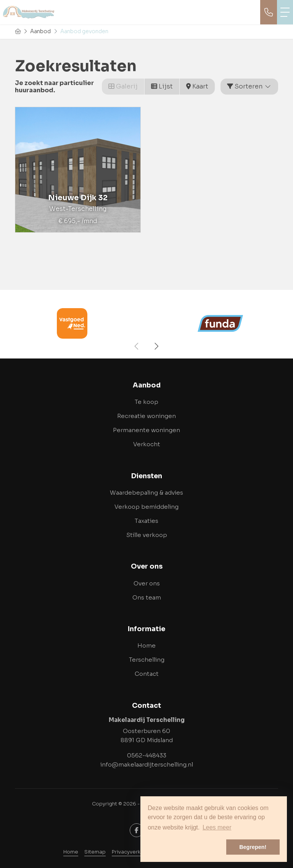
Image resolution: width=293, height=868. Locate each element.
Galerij (123, 86)
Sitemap (95, 852)
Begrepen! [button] (253, 847)
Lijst (162, 86)
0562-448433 (147, 755)
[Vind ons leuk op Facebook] (137, 830)
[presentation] (137, 346)
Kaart (197, 86)
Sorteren (249, 86)
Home (71, 852)
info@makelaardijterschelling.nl (147, 764)
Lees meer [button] (217, 827)
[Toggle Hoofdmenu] (285, 12)
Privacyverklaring (133, 852)
